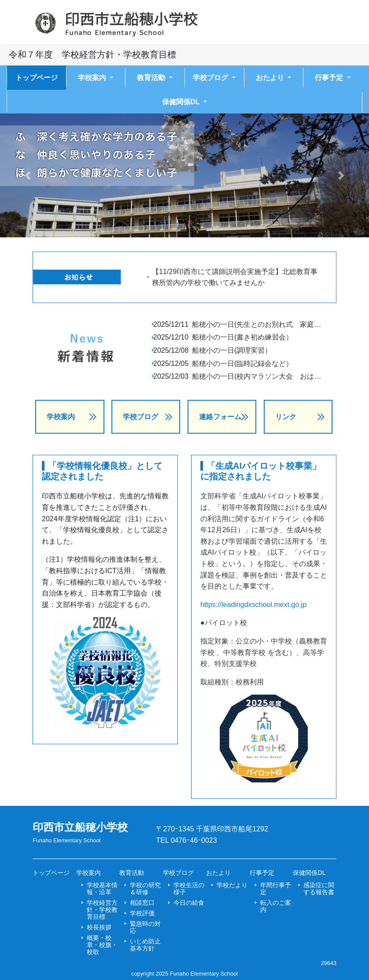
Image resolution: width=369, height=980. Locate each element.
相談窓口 (142, 903)
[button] (28, 175)
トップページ (37, 78)
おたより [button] (271, 78)
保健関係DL (309, 873)
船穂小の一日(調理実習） (232, 350)
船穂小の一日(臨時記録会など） (242, 364)
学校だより (232, 885)
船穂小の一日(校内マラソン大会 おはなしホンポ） (274, 376)
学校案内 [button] (93, 78)
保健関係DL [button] (182, 102)
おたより (218, 873)
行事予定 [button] (330, 78)
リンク (286, 417)
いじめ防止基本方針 (145, 945)
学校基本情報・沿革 (102, 889)
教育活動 (132, 873)
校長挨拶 (99, 927)
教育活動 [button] (152, 78)
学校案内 (61, 417)
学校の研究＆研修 (145, 889)
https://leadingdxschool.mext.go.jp (253, 605)
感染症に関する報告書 (319, 889)
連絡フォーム (220, 417)
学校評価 (142, 913)
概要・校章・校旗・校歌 (102, 945)
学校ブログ (140, 417)
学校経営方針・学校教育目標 (102, 910)
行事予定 (262, 873)
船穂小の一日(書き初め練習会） (242, 337)
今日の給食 (189, 903)
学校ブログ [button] (211, 78)
